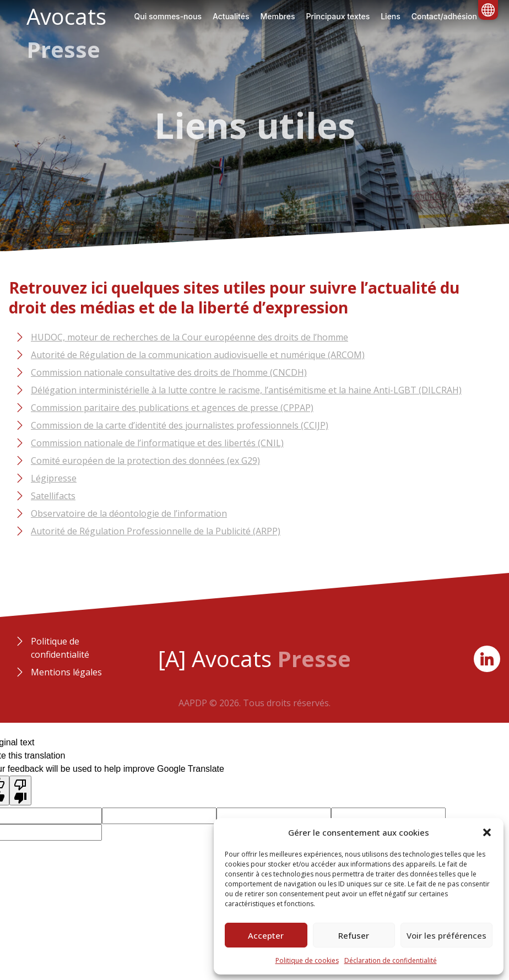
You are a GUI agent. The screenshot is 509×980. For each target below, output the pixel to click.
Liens (391, 16)
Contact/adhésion (444, 16)
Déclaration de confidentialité (391, 960)
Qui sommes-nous (168, 16)
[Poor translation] (20, 791)
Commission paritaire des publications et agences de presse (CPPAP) (172, 408)
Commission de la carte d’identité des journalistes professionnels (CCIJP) (180, 425)
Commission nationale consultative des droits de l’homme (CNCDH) (169, 372)
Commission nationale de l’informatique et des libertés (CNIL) (157, 443)
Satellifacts (53, 496)
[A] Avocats (254, 659)
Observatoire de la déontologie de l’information (129, 513)
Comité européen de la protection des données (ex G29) (145, 461)
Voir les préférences (446, 935)
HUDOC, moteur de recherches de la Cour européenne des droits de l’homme (189, 337)
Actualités (231, 16)
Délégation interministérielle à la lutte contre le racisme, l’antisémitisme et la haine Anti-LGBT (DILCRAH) (246, 390)
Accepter (266, 935)
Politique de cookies (307, 960)
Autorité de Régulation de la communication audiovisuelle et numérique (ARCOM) (198, 355)
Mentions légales (66, 672)
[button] (487, 832)
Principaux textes (338, 16)
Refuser (354, 935)
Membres (277, 16)
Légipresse (54, 478)
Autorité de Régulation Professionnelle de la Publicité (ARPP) (156, 531)
